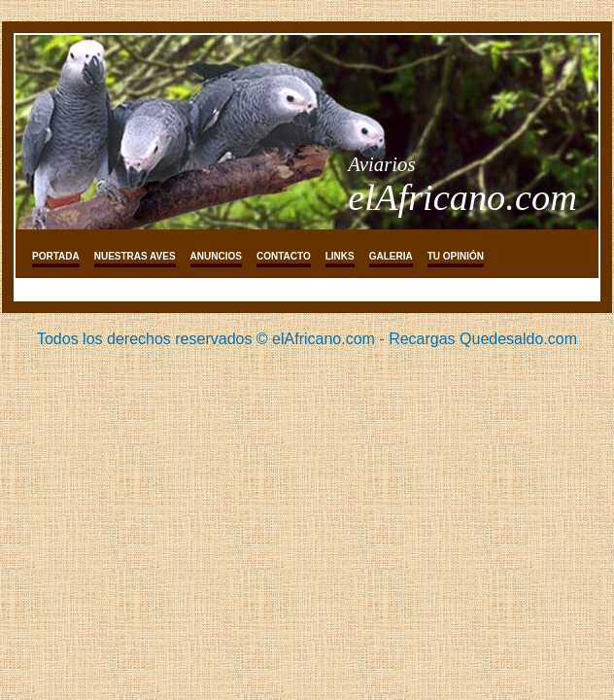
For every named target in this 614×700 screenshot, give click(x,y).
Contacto (284, 256)
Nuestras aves (135, 256)
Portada (56, 256)
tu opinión (456, 256)
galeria (391, 256)
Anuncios (216, 256)
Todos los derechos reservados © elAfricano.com (206, 339)
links (340, 256)
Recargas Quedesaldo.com (483, 339)
